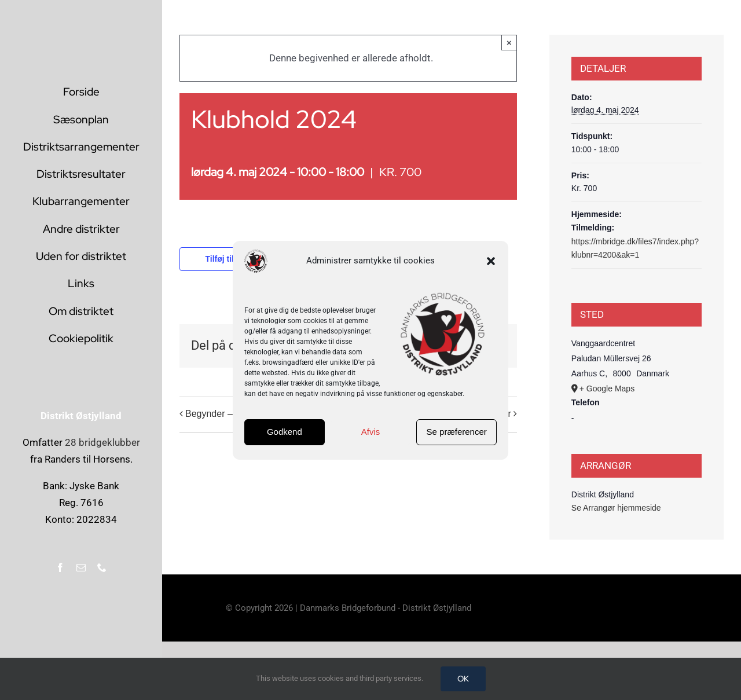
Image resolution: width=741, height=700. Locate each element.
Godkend (285, 432)
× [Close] (509, 43)
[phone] (102, 567)
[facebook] (60, 567)
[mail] (81, 567)
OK (463, 679)
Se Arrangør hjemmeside (616, 508)
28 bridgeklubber (102, 442)
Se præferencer (457, 432)
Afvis (371, 432)
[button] (491, 261)
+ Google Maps (607, 389)
